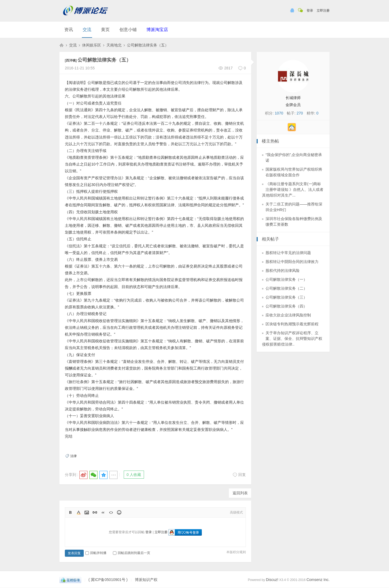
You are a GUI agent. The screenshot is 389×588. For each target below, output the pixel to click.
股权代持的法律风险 (283, 271)
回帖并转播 (96, 553)
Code (111, 512)
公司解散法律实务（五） (148, 45)
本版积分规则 (236, 552)
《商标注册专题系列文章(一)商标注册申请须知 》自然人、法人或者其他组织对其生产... (293, 190)
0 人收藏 (134, 475)
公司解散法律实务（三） (286, 297)
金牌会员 (293, 105)
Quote (103, 512)
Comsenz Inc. (318, 580)
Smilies (119, 512)
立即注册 (323, 11)
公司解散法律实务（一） (286, 279)
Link (95, 512)
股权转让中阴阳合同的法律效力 (292, 262)
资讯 (69, 30)
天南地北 (114, 45)
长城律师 (293, 98)
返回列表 (240, 493)
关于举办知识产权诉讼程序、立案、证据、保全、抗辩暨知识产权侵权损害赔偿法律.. (292, 339)
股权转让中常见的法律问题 (288, 253)
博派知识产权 (62, 45)
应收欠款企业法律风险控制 (288, 315)
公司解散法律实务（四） (286, 306)
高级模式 (236, 512)
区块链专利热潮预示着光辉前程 (292, 324)
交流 (87, 30)
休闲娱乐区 (92, 45)
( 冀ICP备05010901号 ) (108, 580)
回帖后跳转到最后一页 (132, 553)
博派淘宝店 (157, 30)
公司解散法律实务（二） (286, 288)
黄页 (105, 30)
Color (79, 512)
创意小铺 (128, 30)
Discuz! (272, 580)
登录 (310, 11)
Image (87, 512)
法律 (73, 456)
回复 (239, 475)
